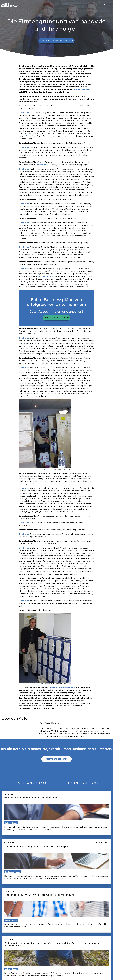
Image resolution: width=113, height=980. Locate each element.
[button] (109, 5)
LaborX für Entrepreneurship (62, 688)
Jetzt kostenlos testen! (56, 41)
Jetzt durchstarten (56, 759)
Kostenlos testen (57, 318)
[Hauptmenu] (105, 5)
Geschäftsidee (42, 165)
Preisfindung (43, 481)
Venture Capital (45, 276)
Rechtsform (31, 136)
